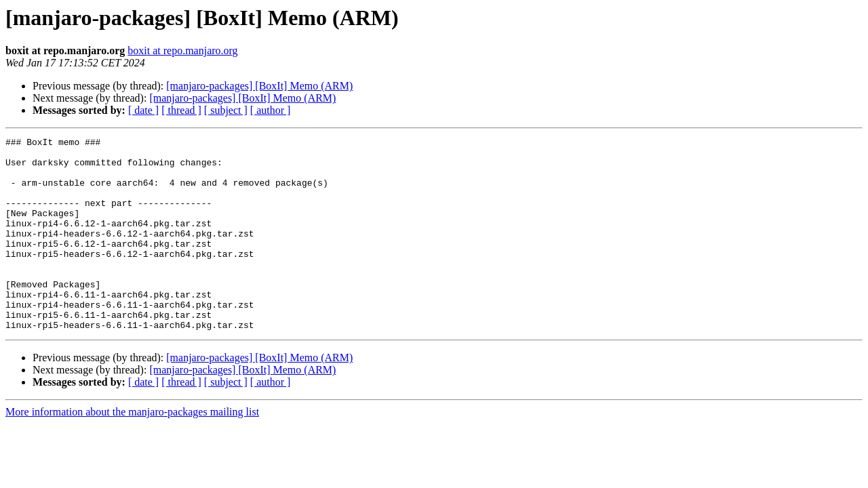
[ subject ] (226, 110)
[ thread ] (181, 110)
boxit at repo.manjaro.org (182, 50)
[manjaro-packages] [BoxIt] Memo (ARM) (259, 86)
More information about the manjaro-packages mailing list (132, 450)
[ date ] (143, 110)
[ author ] (271, 110)
